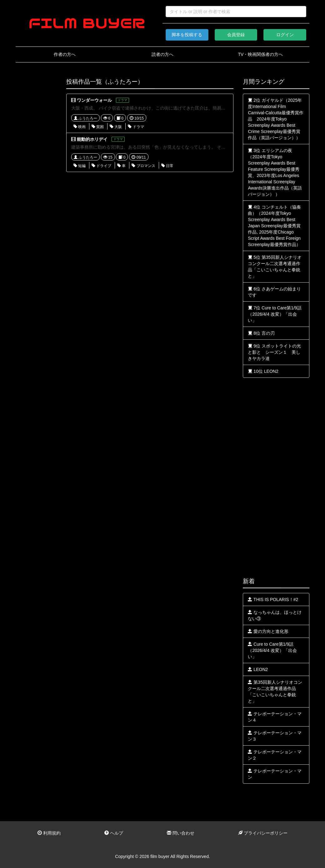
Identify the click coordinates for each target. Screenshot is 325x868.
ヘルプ (114, 833)
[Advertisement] (36, 172)
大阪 (116, 127)
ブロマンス (143, 166)
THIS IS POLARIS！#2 (273, 599)
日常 (167, 166)
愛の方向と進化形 (268, 631)
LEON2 (258, 669)
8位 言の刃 (261, 333)
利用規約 (49, 833)
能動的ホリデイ (92, 139)
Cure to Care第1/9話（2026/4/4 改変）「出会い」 (272, 650)
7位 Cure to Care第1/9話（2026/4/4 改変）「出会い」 (275, 314)
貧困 (98, 127)
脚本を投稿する (187, 35)
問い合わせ (181, 833)
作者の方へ (65, 54)
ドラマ (136, 127)
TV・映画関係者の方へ (260, 54)
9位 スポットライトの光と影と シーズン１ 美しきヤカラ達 (274, 352)
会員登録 (236, 35)
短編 (80, 166)
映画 (80, 127)
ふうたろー (85, 118)
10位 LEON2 (263, 371)
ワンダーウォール (94, 100)
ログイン (285, 35)
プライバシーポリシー (263, 833)
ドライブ (101, 166)
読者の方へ (162, 54)
